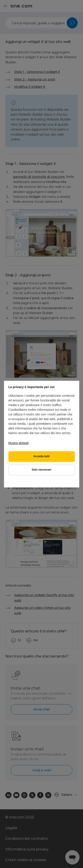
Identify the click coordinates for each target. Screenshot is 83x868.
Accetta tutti (41, 456)
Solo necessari (41, 470)
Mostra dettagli (19, 443)
